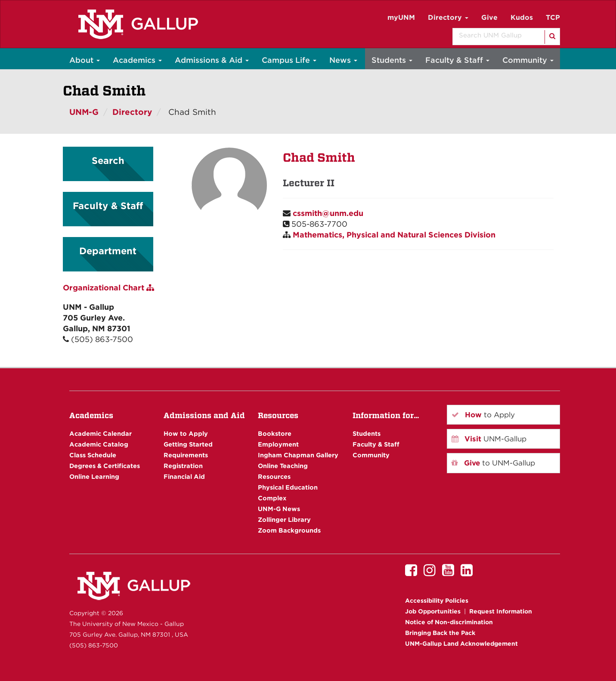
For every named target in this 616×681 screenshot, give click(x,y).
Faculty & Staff (457, 60)
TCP (553, 17)
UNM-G (84, 112)
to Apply (483, 415)
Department (108, 251)
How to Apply (186, 433)
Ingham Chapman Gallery (298, 455)
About (85, 60)
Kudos (522, 17)
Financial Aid (184, 476)
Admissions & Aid (212, 60)
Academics (137, 60)
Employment (278, 444)
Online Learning (94, 476)
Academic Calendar (101, 433)
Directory (448, 17)
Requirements (186, 455)
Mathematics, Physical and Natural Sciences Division (394, 235)
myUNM (401, 17)
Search (108, 160)
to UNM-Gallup (493, 463)
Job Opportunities (433, 611)
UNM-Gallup (489, 439)
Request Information (501, 611)
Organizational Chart (108, 288)
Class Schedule (93, 455)
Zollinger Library (284, 519)
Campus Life (289, 60)
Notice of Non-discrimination (449, 622)
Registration (183, 466)
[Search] (552, 37)
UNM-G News (279, 509)
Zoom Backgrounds (289, 530)
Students (392, 60)
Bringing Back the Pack (440, 633)
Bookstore (275, 433)
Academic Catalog (99, 444)
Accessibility (437, 601)
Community (528, 60)
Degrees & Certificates (105, 466)
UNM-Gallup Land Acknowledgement (461, 644)
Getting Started (188, 444)
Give (489, 17)
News (343, 60)
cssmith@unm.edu (328, 213)
